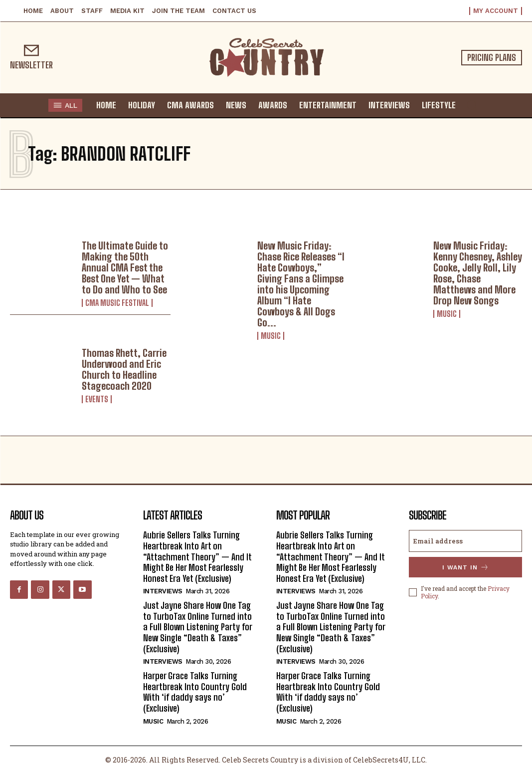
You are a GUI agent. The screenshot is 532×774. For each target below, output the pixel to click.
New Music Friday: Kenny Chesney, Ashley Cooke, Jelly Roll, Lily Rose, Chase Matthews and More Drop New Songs (478, 273)
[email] (465, 541)
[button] (472, 105)
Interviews (163, 591)
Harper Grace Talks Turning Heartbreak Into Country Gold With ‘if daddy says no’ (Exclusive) (195, 692)
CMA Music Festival (117, 303)
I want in (466, 567)
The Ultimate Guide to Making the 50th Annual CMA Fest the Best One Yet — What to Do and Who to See (125, 267)
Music (271, 336)
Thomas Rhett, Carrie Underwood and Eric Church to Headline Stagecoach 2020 (124, 369)
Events (97, 399)
